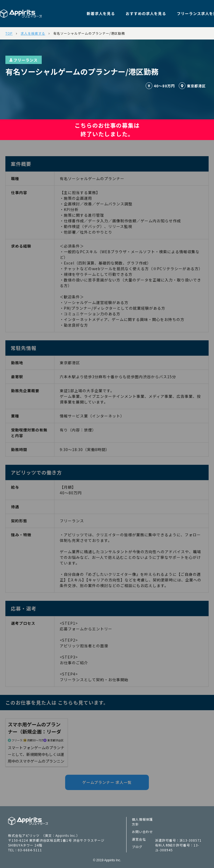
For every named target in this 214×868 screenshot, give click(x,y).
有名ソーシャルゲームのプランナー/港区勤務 (89, 33)
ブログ (137, 847)
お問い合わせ (142, 832)
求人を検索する (33, 33)
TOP (9, 33)
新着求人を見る (101, 13)
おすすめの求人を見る (146, 13)
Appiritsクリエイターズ (28, 821)
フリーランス (24, 60)
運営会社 (139, 839)
